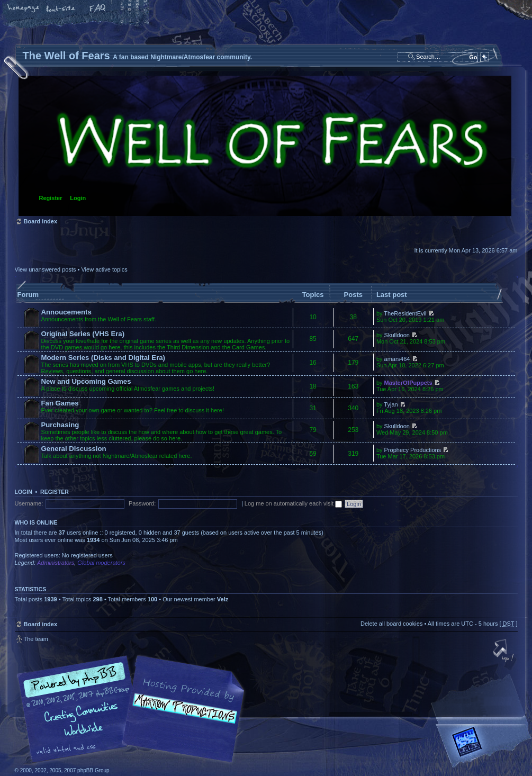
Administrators (56, 563)
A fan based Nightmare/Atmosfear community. (182, 716)
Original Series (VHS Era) (83, 334)
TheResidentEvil (405, 313)
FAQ (98, 9)
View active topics (104, 269)
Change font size (61, 9)
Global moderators (101, 563)
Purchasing (60, 425)
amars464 (397, 359)
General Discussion (74, 449)
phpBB (134, 709)
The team (36, 639)
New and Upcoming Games (86, 381)
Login (78, 198)
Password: (142, 503)
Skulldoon (397, 335)
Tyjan (391, 404)
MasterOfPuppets (408, 383)
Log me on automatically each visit (293, 503)
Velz (223, 599)
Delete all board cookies (391, 624)
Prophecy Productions (413, 450)
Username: (29, 503)
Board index (265, 146)
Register (51, 198)
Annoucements (66, 312)
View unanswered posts (46, 269)
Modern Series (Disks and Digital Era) (103, 358)
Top (504, 652)
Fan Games (60, 403)
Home (24, 9)
